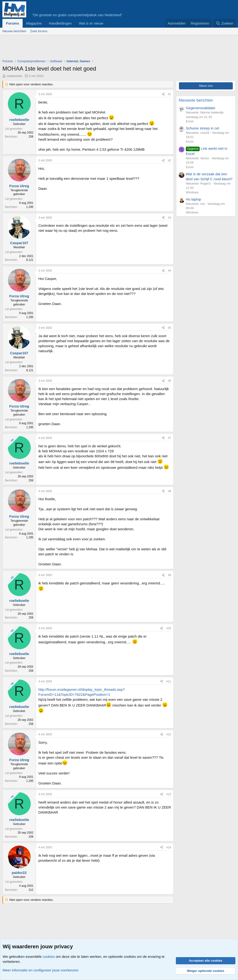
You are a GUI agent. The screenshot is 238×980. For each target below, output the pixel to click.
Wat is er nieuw (91, 23)
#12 (169, 734)
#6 (170, 381)
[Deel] (163, 94)
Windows (192, 192)
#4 (170, 271)
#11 (169, 681)
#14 (169, 847)
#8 (170, 491)
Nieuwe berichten (14, 31)
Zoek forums (39, 31)
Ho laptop (193, 199)
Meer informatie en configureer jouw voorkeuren (41, 970)
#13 (169, 794)
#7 (170, 438)
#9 (170, 575)
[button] (107, 23)
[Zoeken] (225, 23)
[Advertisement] (89, 48)
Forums (13, 23)
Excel (190, 121)
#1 (170, 94)
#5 (170, 328)
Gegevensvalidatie (200, 108)
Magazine (34, 23)
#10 (169, 628)
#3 (170, 218)
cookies (49, 957)
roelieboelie (14, 76)
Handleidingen (60, 23)
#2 (170, 160)
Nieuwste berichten (196, 100)
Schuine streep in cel (202, 128)
